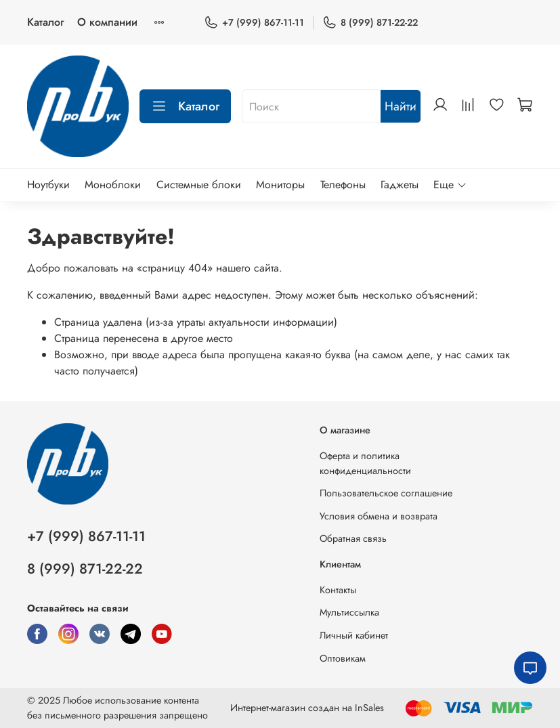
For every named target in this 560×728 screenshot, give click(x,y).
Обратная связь (353, 538)
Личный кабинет (354, 635)
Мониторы (280, 185)
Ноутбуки (48, 185)
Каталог (45, 22)
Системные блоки (199, 185)
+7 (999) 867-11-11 (254, 23)
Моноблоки (113, 185)
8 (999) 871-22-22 (370, 23)
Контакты (338, 590)
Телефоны (343, 185)
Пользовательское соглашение (386, 493)
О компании (107, 22)
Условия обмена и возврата (379, 516)
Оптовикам (343, 658)
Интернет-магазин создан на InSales (307, 708)
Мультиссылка (349, 612)
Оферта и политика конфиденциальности (365, 463)
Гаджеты (400, 185)
